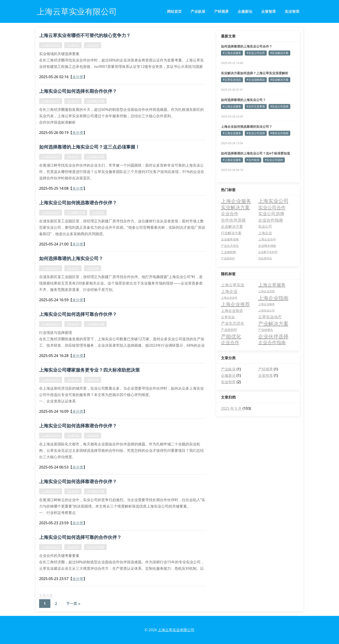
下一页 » (73, 604)
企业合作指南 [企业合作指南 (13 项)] (271, 220)
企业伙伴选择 (273, 336)
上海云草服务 (272, 285)
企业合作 (230, 342)
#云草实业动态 (232, 80)
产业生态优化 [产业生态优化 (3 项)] (230, 246)
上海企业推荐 (235, 304)
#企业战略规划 (256, 80)
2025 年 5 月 (231, 408)
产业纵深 (198, 11)
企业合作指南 (272, 342)
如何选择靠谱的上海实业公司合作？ (247, 46)
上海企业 (229, 291)
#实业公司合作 (256, 53)
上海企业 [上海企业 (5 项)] (265, 233)
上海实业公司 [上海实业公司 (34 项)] (273, 201)
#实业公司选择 (280, 106)
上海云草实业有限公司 (176, 630)
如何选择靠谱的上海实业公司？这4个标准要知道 (256, 153)
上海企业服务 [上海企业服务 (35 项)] (236, 201)
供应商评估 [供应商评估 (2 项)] (265, 258)
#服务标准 (93, 380)
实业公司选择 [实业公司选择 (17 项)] (271, 214)
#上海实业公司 (51, 45)
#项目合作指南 (280, 133)
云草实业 (228, 317)
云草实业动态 (270, 317)
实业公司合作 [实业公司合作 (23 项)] (272, 207)
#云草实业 (73, 45)
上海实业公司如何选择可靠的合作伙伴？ (80, 537)
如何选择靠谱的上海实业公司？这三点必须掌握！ (89, 147)
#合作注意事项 (256, 106)
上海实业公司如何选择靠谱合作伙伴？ (78, 426)
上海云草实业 (233, 285)
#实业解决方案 (95, 101)
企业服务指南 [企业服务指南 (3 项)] (230, 239)
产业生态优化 (233, 323)
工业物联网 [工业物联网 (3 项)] (228, 252)
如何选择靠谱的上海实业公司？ (71, 258)
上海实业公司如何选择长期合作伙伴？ (78, 91)
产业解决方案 (273, 323)
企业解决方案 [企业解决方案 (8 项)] (232, 226)
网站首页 (174, 11)
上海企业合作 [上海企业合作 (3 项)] (267, 239)
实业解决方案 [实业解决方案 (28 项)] (235, 207)
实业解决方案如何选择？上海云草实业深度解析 (255, 73)
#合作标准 (253, 160)
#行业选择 (93, 268)
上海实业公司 (266, 310)
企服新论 (245, 11)
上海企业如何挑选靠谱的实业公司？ (247, 126)
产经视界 (221, 11)
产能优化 (231, 336)
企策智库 (269, 11)
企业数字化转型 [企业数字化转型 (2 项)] (268, 252)
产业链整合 (266, 330)
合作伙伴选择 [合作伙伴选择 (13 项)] (233, 220)
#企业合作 (93, 45)
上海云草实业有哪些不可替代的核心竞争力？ (85, 35)
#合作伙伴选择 (95, 547)
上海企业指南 (273, 298)
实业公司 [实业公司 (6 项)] (265, 226)
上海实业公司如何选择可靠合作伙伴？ (78, 314)
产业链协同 (229, 330)
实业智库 (292, 11)
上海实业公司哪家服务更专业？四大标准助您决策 (89, 370)
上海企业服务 (266, 304)
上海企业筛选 (232, 311)
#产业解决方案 (76, 212)
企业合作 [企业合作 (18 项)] (230, 214)
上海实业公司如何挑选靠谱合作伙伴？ (78, 203)
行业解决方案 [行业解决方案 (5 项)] (231, 233)
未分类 (78, 77)
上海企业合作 (229, 298)
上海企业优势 (266, 291)
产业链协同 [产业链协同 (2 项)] (228, 258)
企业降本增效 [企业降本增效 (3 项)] (267, 246)
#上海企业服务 (232, 53)
